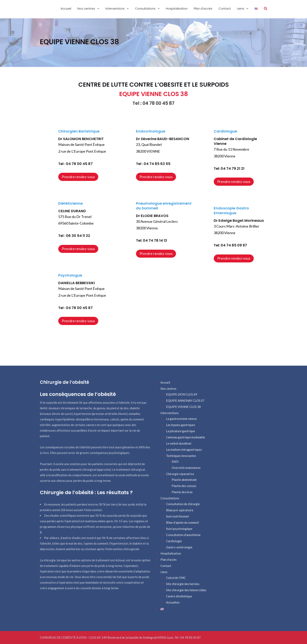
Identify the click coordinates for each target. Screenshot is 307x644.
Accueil (66, 8)
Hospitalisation (177, 8)
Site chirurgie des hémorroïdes (186, 590)
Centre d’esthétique (179, 596)
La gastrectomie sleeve (181, 419)
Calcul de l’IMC (176, 578)
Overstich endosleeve (186, 468)
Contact (225, 8)
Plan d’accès (203, 8)
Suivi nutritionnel (177, 516)
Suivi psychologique (179, 529)
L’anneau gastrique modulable (185, 437)
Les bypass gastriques (181, 425)
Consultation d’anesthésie (183, 535)
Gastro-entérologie (179, 547)
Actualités (173, 602)
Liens (241, 8)
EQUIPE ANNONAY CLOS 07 (185, 401)
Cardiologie (174, 541)
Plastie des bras (182, 492)
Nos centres (87, 8)
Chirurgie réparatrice (180, 474)
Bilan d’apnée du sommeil (182, 522)
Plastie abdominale (184, 480)
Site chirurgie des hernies (183, 584)
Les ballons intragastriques (184, 450)
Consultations (146, 8)
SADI (175, 461)
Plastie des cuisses (184, 486)
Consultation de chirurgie (183, 504)
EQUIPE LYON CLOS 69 (182, 394)
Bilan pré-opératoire (180, 510)
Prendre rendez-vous (78, 177)
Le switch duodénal (179, 443)
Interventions (115, 8)
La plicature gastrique (181, 431)
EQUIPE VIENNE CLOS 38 (183, 407)
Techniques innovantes (181, 456)
